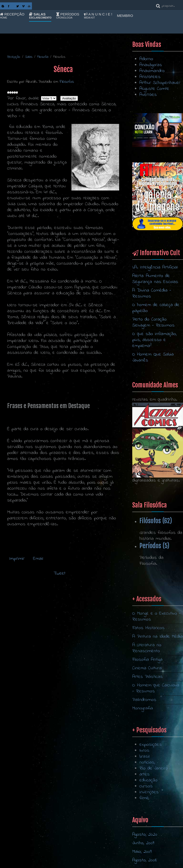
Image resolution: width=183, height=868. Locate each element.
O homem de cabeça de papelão (156, 308)
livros (144, 782)
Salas (40, 16)
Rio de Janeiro (154, 800)
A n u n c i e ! (98, 16)
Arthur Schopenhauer (160, 83)
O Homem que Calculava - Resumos (156, 733)
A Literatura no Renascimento (147, 692)
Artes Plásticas (147, 721)
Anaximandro (152, 71)
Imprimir (17, 559)
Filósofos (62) (156, 521)
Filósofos (67, 82)
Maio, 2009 (142, 852)
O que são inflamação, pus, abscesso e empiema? (154, 340)
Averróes (148, 95)
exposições (151, 776)
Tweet (60, 573)
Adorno (146, 59)
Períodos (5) (154, 546)
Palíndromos (144, 744)
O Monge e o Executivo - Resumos (157, 661)
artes (145, 806)
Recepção (12, 16)
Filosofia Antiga (147, 704)
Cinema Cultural (147, 713)
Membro (125, 16)
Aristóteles (150, 77)
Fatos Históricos (148, 672)
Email (37, 559)
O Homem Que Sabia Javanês (153, 357)
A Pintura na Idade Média (158, 681)
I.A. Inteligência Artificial (155, 267)
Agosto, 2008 (145, 860)
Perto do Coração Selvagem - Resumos (153, 322)
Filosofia (43, 57)
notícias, (147, 794)
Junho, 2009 (143, 843)
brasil (145, 788)
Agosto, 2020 (145, 835)
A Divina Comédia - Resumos (152, 293)
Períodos (68, 16)
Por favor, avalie (23, 98)
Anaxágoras (151, 65)
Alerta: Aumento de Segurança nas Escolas (155, 279)
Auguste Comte (154, 89)
